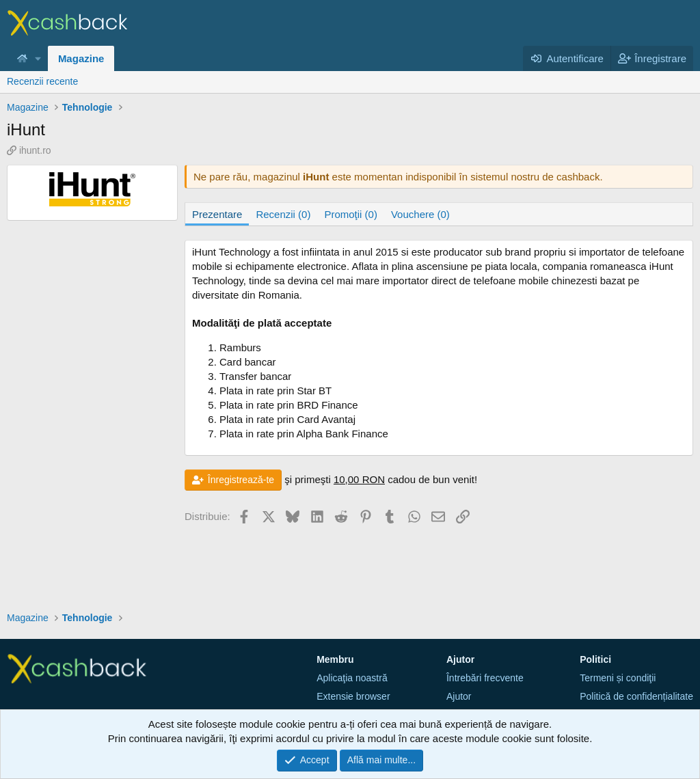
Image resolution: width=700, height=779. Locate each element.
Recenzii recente (42, 81)
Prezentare (217, 214)
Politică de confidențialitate (636, 696)
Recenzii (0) (283, 214)
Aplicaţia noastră (352, 678)
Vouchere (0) (420, 214)
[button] (38, 58)
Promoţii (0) (351, 214)
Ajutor (459, 696)
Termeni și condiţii (618, 678)
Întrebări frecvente (485, 678)
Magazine (81, 58)
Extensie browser (353, 696)
